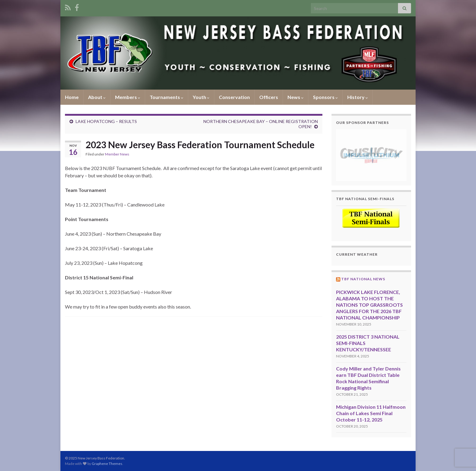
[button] (371, 155)
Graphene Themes (107, 464)
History (358, 97)
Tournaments (167, 97)
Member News (117, 154)
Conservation (234, 97)
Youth (201, 97)
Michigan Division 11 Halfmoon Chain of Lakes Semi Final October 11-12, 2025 (371, 413)
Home (72, 97)
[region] (371, 155)
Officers (269, 97)
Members (128, 97)
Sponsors (325, 97)
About (97, 97)
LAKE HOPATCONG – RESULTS (106, 121)
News (296, 97)
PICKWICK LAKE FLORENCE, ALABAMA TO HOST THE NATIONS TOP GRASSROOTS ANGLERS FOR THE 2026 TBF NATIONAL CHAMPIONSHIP (369, 305)
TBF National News (363, 279)
